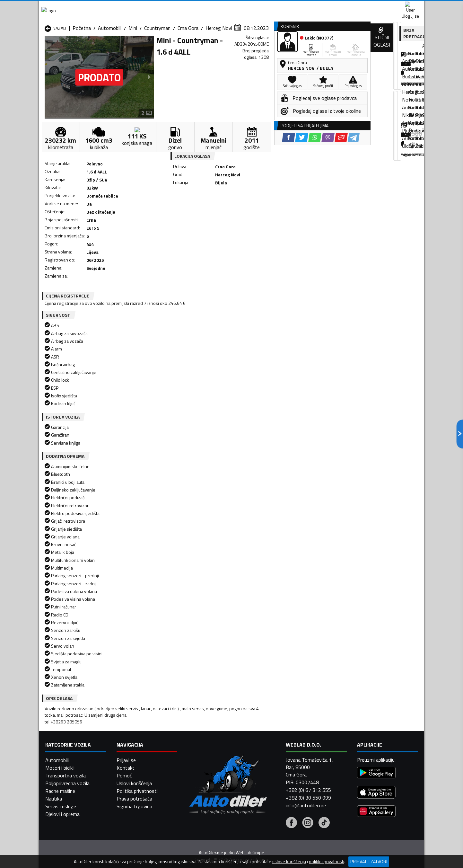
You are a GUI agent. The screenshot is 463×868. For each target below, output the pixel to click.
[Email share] (276, 212)
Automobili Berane (203, 736)
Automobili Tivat (271, 767)
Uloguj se (379, 6)
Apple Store (232, 6)
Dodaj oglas (403, 49)
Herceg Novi (219, 63)
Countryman (157, 63)
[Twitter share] (236, 212)
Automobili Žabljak (203, 775)
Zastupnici (206, 49)
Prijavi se (126, 846)
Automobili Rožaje (203, 767)
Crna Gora (188, 63)
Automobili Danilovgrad (209, 744)
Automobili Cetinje (134, 744)
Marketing (310, 7)
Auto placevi (163, 49)
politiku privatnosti (327, 862)
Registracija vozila (351, 49)
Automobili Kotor (202, 751)
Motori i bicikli (60, 853)
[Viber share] (262, 212)
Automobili (110, 63)
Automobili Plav (200, 759)
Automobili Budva (64, 744)
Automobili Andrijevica (68, 736)
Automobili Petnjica (135, 759)
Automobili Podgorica (137, 767)
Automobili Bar (130, 736)
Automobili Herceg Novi (70, 751)
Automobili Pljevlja (272, 759)
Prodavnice (119, 49)
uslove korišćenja (289, 862)
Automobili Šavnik (133, 775)
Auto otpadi (248, 49)
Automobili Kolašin (134, 751)
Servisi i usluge (296, 49)
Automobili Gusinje (273, 744)
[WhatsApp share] (249, 212)
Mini (133, 63)
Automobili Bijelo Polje (277, 736)
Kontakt (345, 6)
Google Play (189, 6)
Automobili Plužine (65, 767)
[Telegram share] (288, 212)
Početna (82, 63)
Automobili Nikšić (63, 759)
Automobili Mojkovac (275, 751)
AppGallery (272, 7)
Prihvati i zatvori (369, 861)
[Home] (44, 49)
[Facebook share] (223, 212)
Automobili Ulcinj (62, 775)
